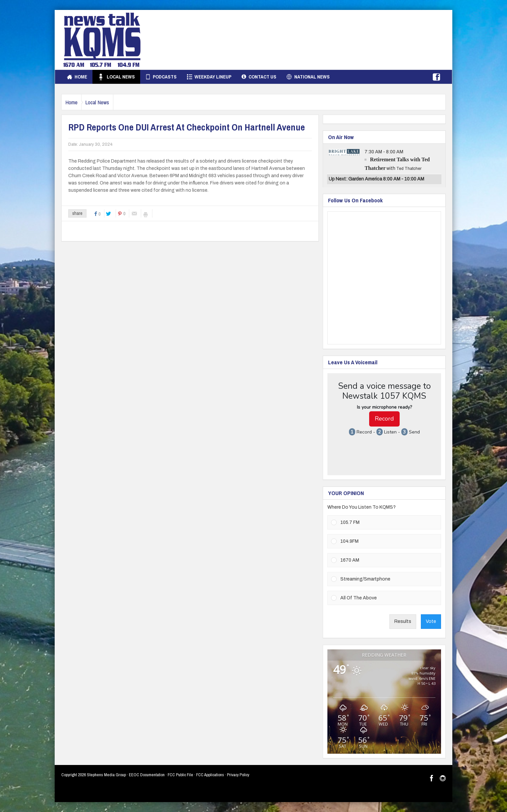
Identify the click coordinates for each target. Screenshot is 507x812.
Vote (431, 621)
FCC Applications (210, 775)
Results (403, 621)
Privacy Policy (238, 775)
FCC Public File (180, 775)
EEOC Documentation (147, 775)
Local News (116, 77)
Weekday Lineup (209, 77)
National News (308, 77)
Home (77, 77)
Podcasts (161, 77)
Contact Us (259, 77)
